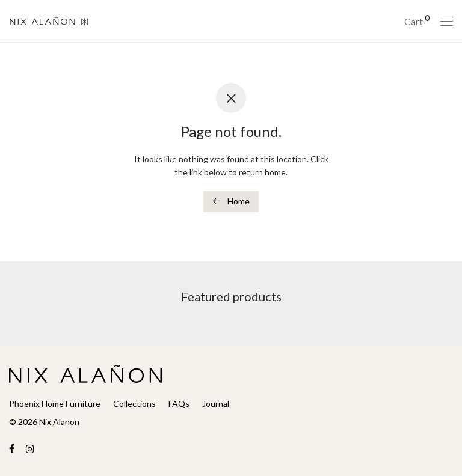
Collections (134, 404)
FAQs (179, 404)
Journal (216, 404)
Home (231, 201)
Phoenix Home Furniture (55, 404)
